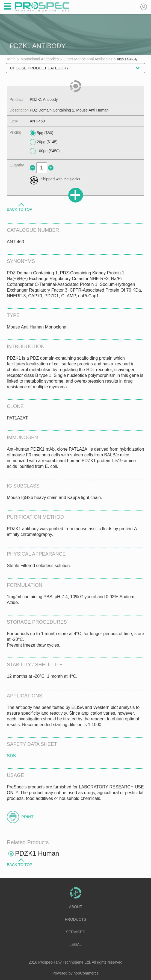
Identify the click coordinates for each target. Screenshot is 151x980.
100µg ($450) (45, 151)
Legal (76, 944)
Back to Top (20, 209)
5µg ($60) (42, 133)
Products (76, 919)
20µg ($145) (44, 142)
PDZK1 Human (37, 853)
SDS (11, 756)
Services (76, 932)
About (75, 907)
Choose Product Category (39, 68)
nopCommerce (86, 973)
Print (27, 817)
